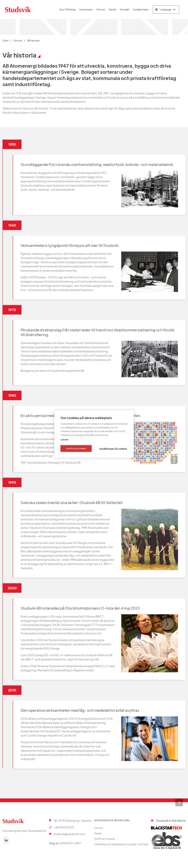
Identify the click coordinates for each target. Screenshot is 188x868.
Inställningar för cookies (113, 448)
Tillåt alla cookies (76, 448)
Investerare (86, 9)
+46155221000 (64, 827)
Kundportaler (141, 9)
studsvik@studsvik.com (69, 834)
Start (6, 40)
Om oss (101, 9)
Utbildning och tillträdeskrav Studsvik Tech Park (121, 844)
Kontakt (125, 9)
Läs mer (64, 439)
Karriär (112, 9)
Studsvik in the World (171, 821)
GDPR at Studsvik (105, 839)
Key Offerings (67, 9)
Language (165, 9)
